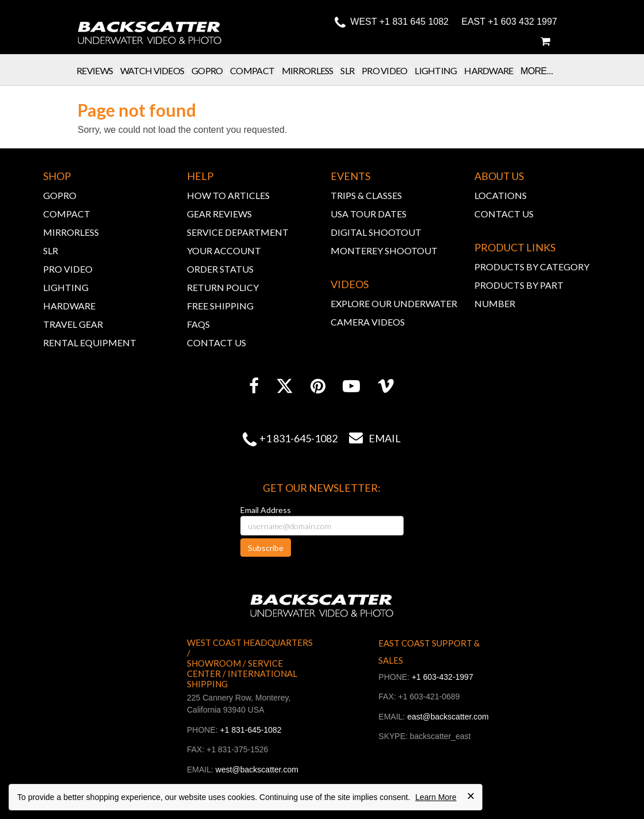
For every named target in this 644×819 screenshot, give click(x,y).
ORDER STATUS (220, 269)
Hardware (492, 70)
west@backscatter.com (257, 770)
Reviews (98, 70)
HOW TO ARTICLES (228, 195)
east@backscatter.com (448, 717)
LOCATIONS (501, 195)
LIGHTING (66, 287)
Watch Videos (156, 70)
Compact (256, 70)
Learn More (436, 797)
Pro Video (388, 70)
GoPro (211, 70)
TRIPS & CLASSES (366, 195)
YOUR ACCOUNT (224, 250)
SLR (351, 70)
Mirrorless (311, 70)
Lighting (439, 70)
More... (536, 71)
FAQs (198, 324)
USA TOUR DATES (369, 214)
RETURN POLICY (223, 287)
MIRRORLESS (71, 232)
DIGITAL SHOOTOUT (376, 232)
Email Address (266, 510)
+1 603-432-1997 (442, 677)
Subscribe (266, 548)
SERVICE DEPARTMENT (238, 232)
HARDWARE (69, 306)
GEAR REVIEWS (219, 214)
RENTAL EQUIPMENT (90, 342)
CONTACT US (216, 342)
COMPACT (67, 214)
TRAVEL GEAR (73, 324)
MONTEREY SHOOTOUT (384, 250)
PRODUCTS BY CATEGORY (532, 267)
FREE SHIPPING (220, 306)
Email (369, 438)
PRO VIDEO (68, 269)
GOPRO (60, 195)
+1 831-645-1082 (298, 438)
